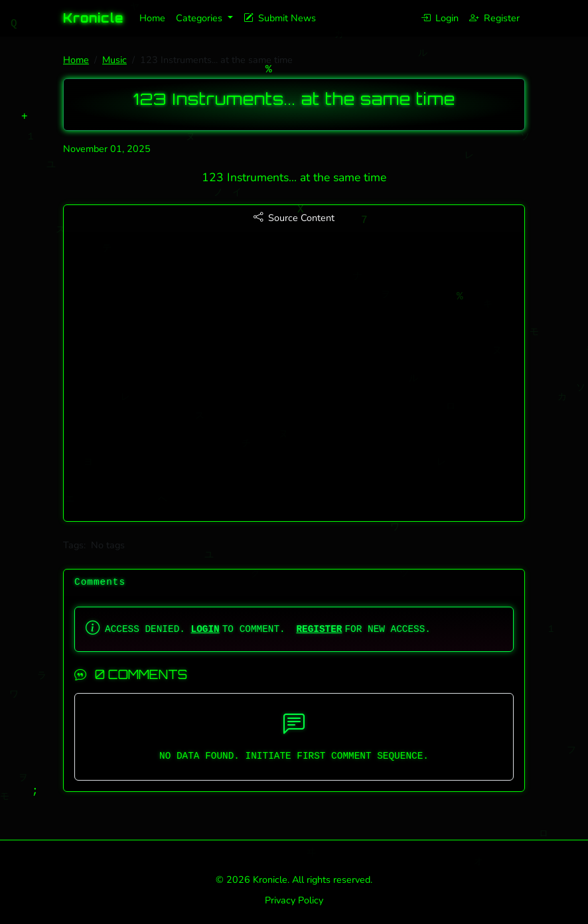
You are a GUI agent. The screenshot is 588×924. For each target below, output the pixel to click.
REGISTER (319, 629)
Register (494, 18)
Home (152, 18)
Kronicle (93, 18)
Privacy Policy (294, 900)
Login (440, 18)
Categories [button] (200, 18)
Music (114, 60)
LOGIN (205, 629)
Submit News (280, 18)
